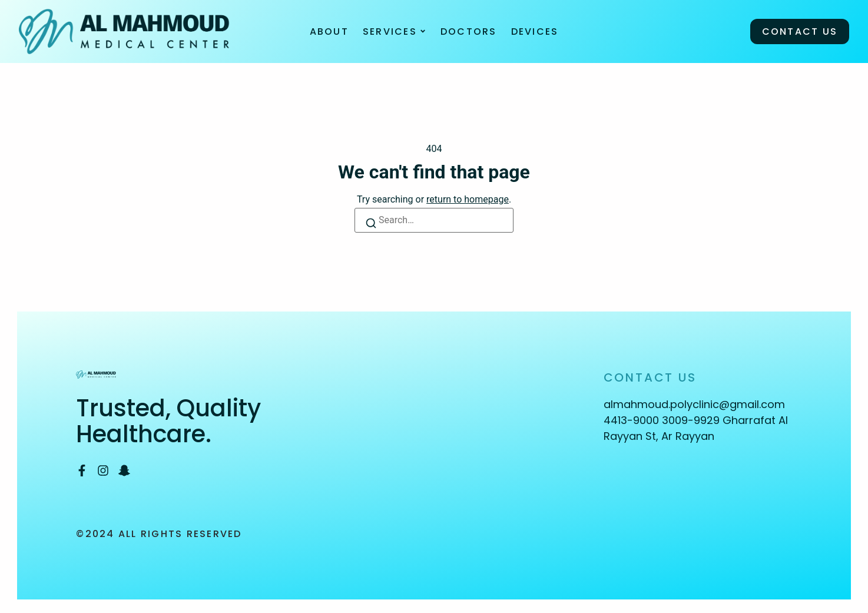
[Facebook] (82, 467)
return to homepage (468, 196)
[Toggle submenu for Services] (422, 30)
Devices (535, 30)
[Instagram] (103, 467)
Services (390, 30)
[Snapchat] (124, 467)
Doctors (469, 30)
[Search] (372, 222)
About (329, 30)
